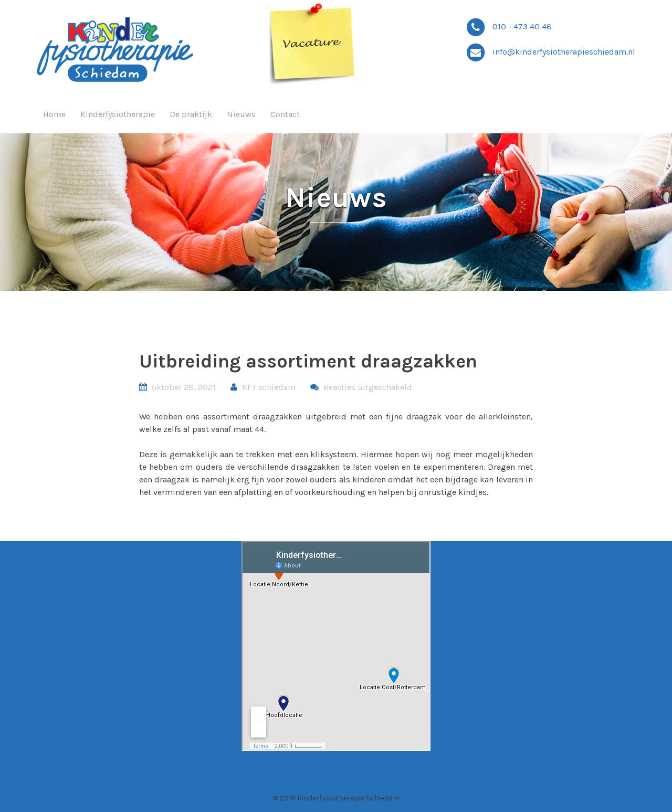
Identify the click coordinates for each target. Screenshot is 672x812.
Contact (285, 114)
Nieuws (241, 114)
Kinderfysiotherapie (118, 114)
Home (54, 114)
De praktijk (191, 114)
